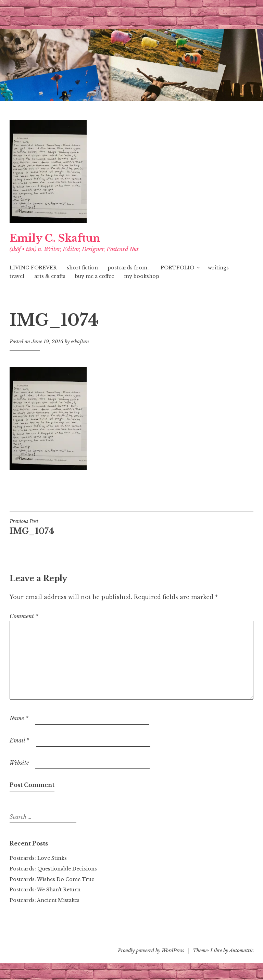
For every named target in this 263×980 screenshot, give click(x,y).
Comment (24, 616)
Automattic (241, 951)
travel (17, 276)
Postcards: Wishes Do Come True (52, 879)
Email (20, 740)
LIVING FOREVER (33, 268)
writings (218, 268)
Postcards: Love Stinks (38, 858)
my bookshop (142, 276)
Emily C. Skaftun (55, 238)
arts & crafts (50, 276)
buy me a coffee (95, 276)
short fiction (82, 268)
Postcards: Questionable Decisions (53, 869)
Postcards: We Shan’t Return (45, 890)
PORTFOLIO (177, 268)
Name (19, 718)
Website (19, 763)
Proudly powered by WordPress (151, 951)
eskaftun (80, 342)
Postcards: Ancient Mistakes (45, 900)
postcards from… (129, 268)
